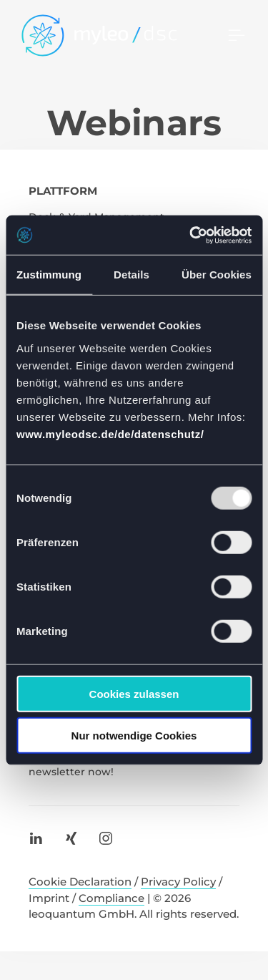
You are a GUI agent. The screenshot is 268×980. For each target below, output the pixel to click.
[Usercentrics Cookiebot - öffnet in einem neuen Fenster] (191, 235)
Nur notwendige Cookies (134, 736)
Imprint (49, 898)
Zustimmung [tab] (49, 275)
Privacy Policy (178, 882)
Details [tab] (131, 275)
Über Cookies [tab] (217, 275)
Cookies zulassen (134, 693)
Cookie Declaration (80, 882)
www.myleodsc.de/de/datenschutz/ (110, 433)
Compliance (111, 898)
